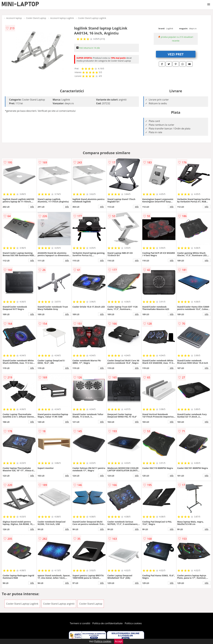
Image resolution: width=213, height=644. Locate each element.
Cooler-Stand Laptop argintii (59, 604)
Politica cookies (133, 623)
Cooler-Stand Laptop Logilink (92, 18)
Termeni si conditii (80, 623)
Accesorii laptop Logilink (62, 18)
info (32, 207)
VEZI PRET (176, 54)
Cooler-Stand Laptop (36, 18)
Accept (119, 641)
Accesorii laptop (14, 18)
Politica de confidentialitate (108, 623)
